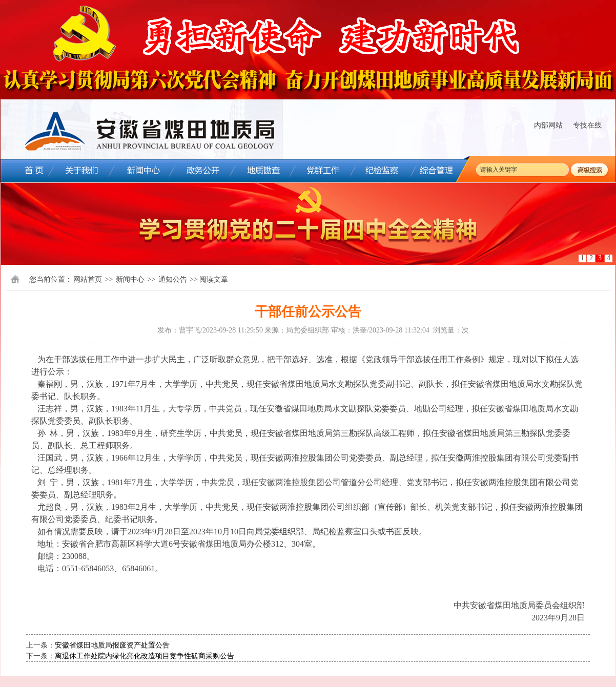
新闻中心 (130, 279)
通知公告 (173, 279)
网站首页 (88, 279)
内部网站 (548, 125)
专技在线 (587, 125)
